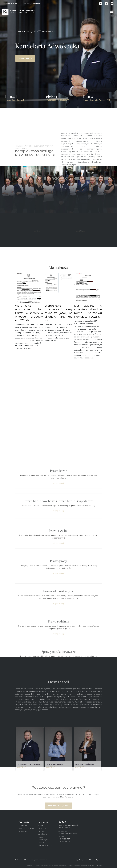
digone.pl (99, 860)
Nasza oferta (25, 58)
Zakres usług (24, 831)
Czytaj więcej (58, 649)
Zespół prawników (26, 828)
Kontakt (41, 825)
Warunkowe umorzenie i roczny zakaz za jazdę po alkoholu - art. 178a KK (58, 313)
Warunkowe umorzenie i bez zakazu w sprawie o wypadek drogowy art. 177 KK (29, 313)
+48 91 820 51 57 (10, 4)
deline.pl (92, 860)
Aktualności (43, 828)
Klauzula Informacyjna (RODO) (43, 840)
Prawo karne (59, 637)
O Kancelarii (24, 825)
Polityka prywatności (46, 845)
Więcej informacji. (96, 865)
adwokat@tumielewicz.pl (33, 4)
